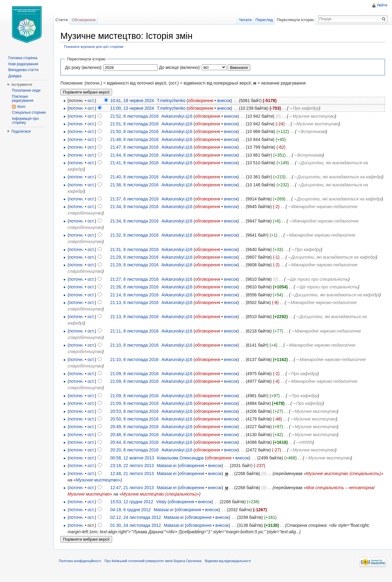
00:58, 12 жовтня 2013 (133, 464)
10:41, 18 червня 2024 (133, 101)
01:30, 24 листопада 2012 (137, 532)
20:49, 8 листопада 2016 (136, 433)
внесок (225, 101)
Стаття (62, 20)
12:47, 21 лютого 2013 (133, 494)
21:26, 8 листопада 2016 (136, 294)
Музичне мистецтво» (134, 486)
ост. (92, 101)
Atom (21, 107)
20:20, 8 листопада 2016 (136, 457)
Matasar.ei (168, 472)
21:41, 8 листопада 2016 (136, 163)
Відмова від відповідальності (229, 568)
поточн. (77, 108)
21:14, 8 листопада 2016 (136, 301)
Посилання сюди (26, 90)
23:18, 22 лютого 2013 (133, 472)
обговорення (202, 101)
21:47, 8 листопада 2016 (136, 147)
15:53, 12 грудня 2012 (133, 508)
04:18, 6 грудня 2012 (132, 516)
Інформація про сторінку (25, 121)
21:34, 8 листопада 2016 (136, 213)
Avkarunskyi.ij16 (178, 116)
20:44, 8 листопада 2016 (136, 449)
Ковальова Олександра (181, 464)
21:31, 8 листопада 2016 (136, 256)
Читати (245, 20)
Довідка (15, 76)
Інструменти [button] (22, 85)
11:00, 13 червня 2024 (133, 108)
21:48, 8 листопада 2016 (136, 139)
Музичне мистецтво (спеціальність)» (161, 501)
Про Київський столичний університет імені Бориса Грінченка (154, 568)
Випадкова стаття (23, 70)
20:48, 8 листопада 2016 (136, 441)
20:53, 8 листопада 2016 (136, 418)
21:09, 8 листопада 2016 (136, 380)
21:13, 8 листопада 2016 (136, 309)
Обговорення (85, 20)
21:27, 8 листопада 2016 (136, 286)
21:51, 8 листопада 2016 (136, 124)
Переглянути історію (295, 20)
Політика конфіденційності (81, 568)
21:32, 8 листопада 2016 (136, 242)
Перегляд (264, 20)
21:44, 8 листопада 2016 (136, 155)
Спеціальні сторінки (29, 112)
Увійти (382, 5)
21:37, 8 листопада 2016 (136, 206)
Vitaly (162, 508)
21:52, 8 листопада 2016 (136, 116)
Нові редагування (23, 64)
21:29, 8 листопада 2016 (136, 264)
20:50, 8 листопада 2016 (136, 426)
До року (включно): (85, 67)
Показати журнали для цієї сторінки (95, 47)
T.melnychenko (172, 101)
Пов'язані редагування (23, 99)
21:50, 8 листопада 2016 (136, 132)
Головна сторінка (23, 58)
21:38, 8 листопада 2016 (136, 191)
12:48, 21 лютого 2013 (133, 480)
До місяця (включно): (181, 67)
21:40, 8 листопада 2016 (136, 177)
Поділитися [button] (21, 131)
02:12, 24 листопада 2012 (137, 524)
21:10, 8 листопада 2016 (136, 352)
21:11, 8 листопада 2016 (136, 337)
